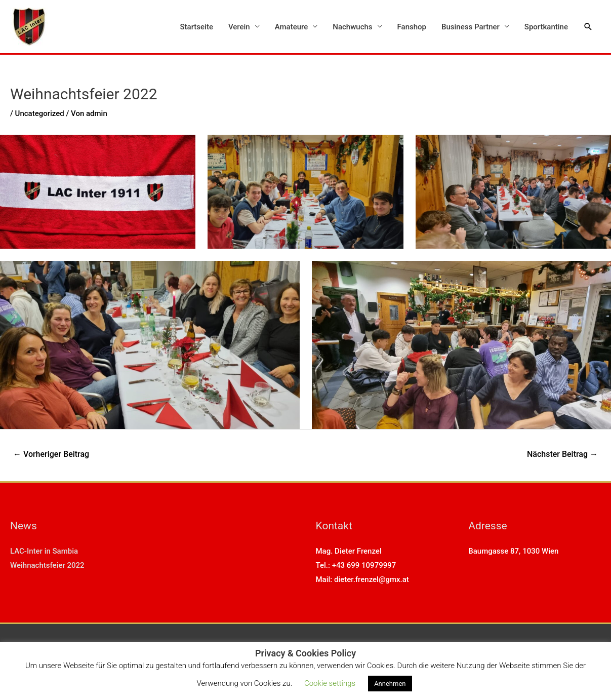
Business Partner (471, 27)
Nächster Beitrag (562, 454)
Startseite (197, 27)
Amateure (292, 27)
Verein (239, 27)
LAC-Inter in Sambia (44, 551)
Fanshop (412, 27)
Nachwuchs (352, 27)
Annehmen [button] (390, 684)
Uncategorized (40, 113)
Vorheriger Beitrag (51, 454)
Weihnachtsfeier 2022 (47, 565)
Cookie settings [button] (330, 683)
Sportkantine (546, 27)
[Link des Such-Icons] (588, 27)
